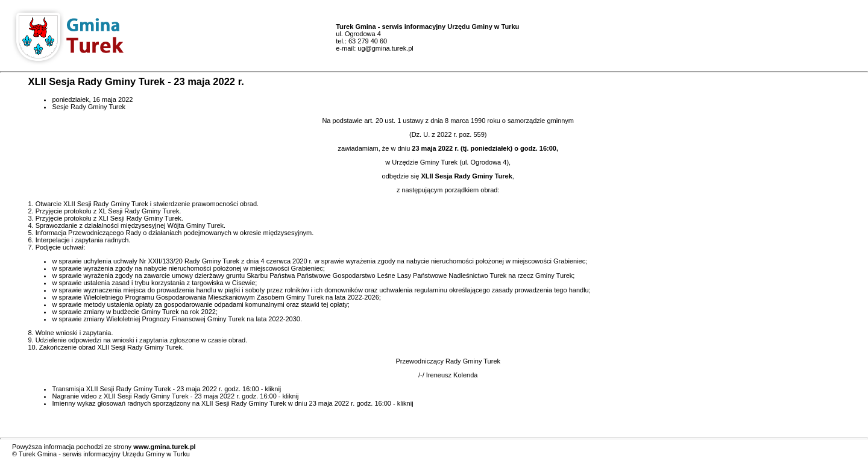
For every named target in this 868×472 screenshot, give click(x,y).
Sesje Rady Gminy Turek (89, 107)
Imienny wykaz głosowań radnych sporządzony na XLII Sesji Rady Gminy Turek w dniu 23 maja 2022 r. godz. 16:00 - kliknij (232, 403)
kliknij (273, 389)
